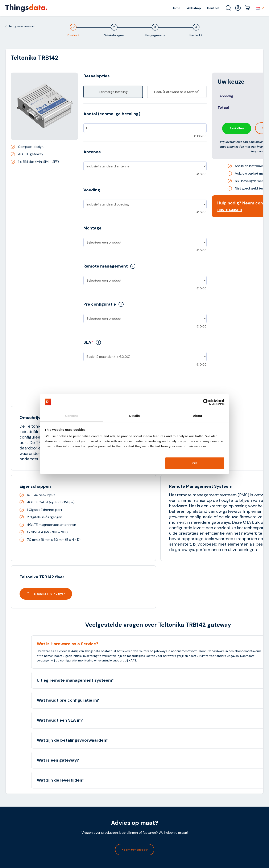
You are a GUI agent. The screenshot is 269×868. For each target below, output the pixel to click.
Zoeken (228, 8)
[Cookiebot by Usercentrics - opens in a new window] (206, 402)
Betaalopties (97, 76)
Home (176, 8)
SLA (92, 342)
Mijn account (238, 8)
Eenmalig (225, 96)
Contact (213, 8)
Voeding (92, 190)
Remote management (109, 266)
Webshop (194, 8)
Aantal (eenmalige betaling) (112, 114)
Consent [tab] (72, 416)
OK (195, 463)
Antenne (92, 152)
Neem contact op (135, 849)
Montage (92, 228)
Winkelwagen (247, 8)
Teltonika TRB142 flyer (46, 594)
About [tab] (198, 416)
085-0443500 (230, 210)
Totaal (223, 107)
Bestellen (237, 128)
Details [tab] (134, 416)
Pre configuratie (104, 304)
